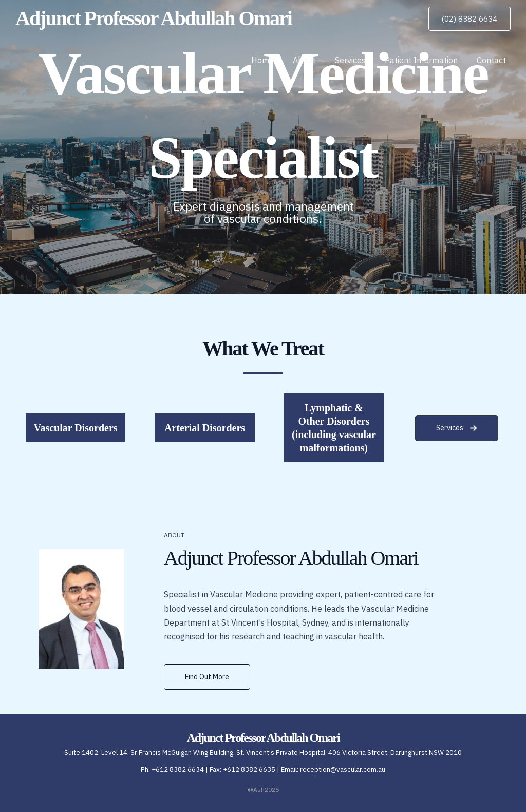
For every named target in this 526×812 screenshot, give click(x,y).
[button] (469, 19)
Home (275, 60)
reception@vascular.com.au (343, 770)
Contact (493, 60)
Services (357, 60)
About (314, 60)
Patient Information (425, 60)
